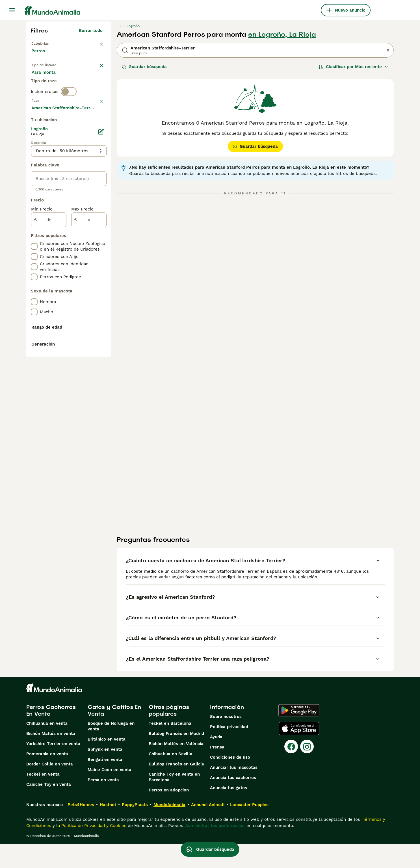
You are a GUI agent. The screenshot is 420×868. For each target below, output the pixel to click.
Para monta (48, 93)
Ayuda (216, 761)
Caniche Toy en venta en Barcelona (174, 801)
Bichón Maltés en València (176, 767)
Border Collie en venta (50, 788)
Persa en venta (103, 804)
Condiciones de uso (230, 781)
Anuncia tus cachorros (233, 801)
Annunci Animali (208, 828)
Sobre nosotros (226, 740)
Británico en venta (107, 763)
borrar (96, 126)
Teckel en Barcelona (170, 747)
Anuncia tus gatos (229, 811)
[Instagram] (307, 770)
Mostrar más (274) (88, 258)
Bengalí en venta (105, 783)
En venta (45, 79)
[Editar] (101, 283)
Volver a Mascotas (50, 43)
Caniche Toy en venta (49, 808)
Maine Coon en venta (110, 793)
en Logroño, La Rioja (282, 34)
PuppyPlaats (135, 828)
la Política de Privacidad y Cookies (91, 849)
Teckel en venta (43, 798)
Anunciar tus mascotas (234, 791)
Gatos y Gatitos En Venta (114, 734)
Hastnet (108, 828)
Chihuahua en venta (47, 747)
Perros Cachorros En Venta (51, 734)
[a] (89, 371)
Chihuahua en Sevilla (171, 778)
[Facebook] (291, 770)
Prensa (217, 771)
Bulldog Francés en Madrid (176, 757)
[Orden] (353, 67)
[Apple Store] (299, 752)
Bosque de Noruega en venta (111, 750)
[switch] (69, 114)
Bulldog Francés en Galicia (176, 788)
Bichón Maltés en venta (51, 757)
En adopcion (79, 79)
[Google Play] (299, 734)
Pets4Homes (81, 828)
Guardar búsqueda (144, 67)
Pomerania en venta (47, 778)
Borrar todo (91, 31)
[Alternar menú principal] (12, 10)
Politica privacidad (229, 750)
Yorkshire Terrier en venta (53, 767)
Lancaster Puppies (249, 828)
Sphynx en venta (105, 773)
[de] (49, 371)
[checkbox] (34, 155)
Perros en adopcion (169, 814)
